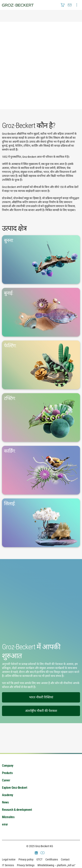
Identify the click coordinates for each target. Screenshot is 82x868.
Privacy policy (26, 859)
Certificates (52, 859)
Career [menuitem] (6, 780)
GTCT (39, 859)
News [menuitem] (5, 802)
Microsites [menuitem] (8, 817)
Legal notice (9, 859)
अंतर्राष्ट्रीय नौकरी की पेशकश (41, 711)
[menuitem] (63, 5)
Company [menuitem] (8, 766)
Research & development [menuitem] (17, 810)
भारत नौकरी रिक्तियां (41, 697)
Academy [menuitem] (8, 795)
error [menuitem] (5, 824)
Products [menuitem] (7, 773)
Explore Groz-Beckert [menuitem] (15, 788)
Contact (65, 859)
